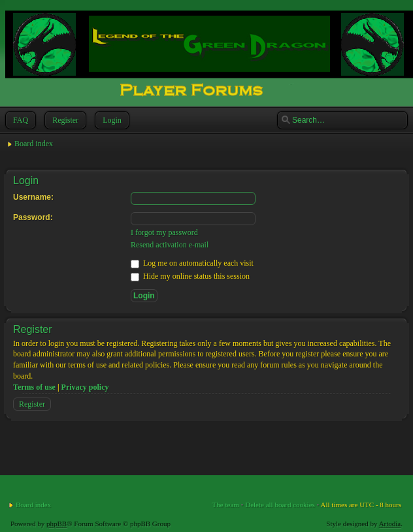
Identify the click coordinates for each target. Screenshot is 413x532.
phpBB (57, 524)
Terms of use (34, 387)
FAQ (19, 120)
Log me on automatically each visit (192, 263)
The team (226, 505)
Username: (33, 197)
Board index (34, 144)
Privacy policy (85, 387)
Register (64, 120)
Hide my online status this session (190, 276)
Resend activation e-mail (170, 245)
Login (111, 120)
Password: (33, 217)
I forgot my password (164, 232)
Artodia (390, 524)
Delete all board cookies (280, 505)
